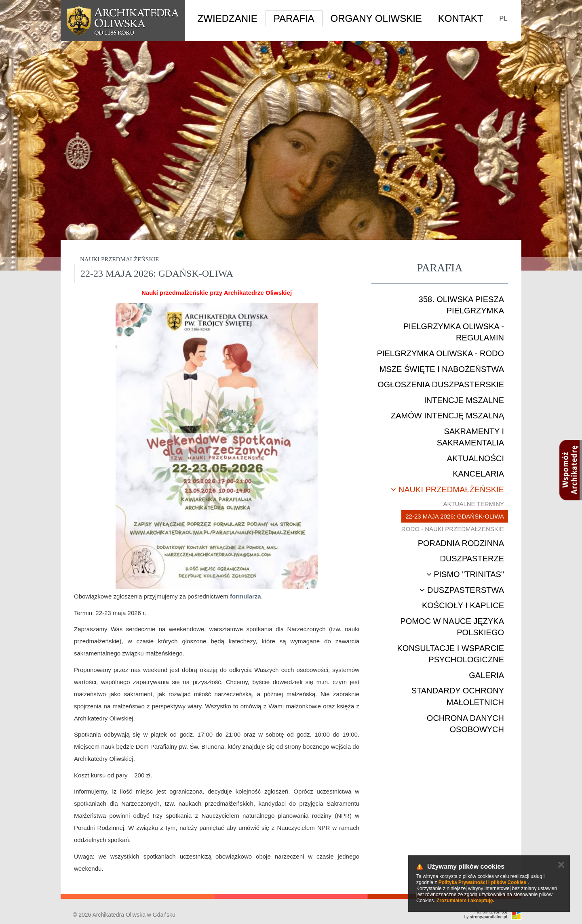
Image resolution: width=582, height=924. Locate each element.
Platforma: (491, 912)
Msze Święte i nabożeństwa (442, 369)
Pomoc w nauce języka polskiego (452, 627)
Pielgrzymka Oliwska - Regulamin (454, 332)
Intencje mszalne (464, 400)
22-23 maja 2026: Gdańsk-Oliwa (455, 516)
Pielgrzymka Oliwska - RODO (440, 353)
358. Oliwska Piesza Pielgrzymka (461, 305)
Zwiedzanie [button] (228, 18)
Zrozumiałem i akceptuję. (465, 901)
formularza (246, 596)
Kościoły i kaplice (463, 605)
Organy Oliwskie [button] (376, 18)
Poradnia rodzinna (461, 543)
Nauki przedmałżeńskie (447, 489)
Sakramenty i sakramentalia (470, 437)
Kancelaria (478, 474)
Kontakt (461, 18)
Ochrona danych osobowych (465, 724)
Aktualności (476, 458)
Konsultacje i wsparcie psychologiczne (451, 654)
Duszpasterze (472, 559)
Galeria (486, 675)
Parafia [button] (294, 18)
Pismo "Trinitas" (465, 574)
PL (503, 18)
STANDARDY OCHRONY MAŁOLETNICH (458, 696)
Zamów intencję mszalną (447, 416)
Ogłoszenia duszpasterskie (441, 384)
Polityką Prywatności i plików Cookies (482, 882)
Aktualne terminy (473, 504)
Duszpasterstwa (462, 590)
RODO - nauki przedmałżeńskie (453, 529)
